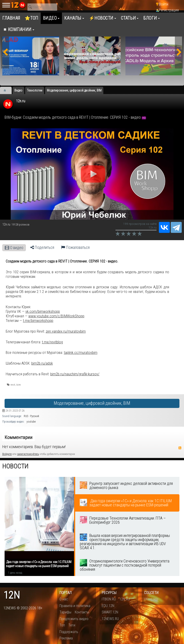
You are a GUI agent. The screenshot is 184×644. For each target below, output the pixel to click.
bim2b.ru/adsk (42, 363)
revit (13, 385)
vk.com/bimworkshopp (43, 311)
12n (12, 595)
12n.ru (21, 101)
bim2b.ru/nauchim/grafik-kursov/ (75, 374)
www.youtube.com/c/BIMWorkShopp (56, 316)
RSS (180, 448)
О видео (14, 248)
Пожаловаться (75, 247)
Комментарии (19, 437)
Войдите (7, 454)
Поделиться (42, 247)
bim (19, 385)
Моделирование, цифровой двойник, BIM (92, 403)
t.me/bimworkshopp (38, 321)
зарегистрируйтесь (28, 454)
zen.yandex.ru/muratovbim (66, 331)
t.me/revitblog (52, 342)
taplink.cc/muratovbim (81, 352)
